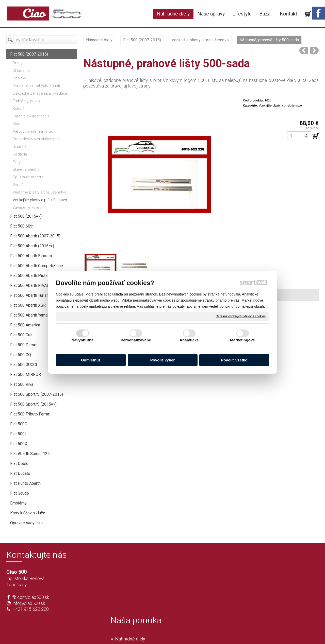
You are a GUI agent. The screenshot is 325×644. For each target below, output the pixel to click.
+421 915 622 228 (31, 609)
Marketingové (242, 340)
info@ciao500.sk (29, 603)
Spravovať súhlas (238, 632)
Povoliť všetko (234, 360)
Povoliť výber (162, 360)
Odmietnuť (91, 360)
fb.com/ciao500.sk (31, 597)
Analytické (189, 340)
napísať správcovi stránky (148, 632)
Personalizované (136, 340)
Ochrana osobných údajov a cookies (241, 316)
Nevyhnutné (83, 340)
